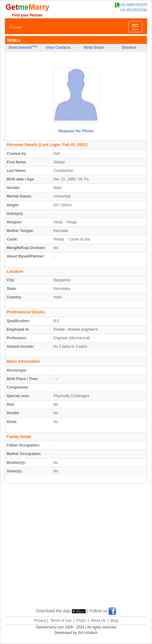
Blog (114, 621)
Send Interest (23, 47)
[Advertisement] (78, 553)
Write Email (94, 48)
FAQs (81, 621)
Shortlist (129, 48)
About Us (98, 621)
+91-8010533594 (133, 10)
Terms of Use (61, 621)
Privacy (40, 621)
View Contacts (58, 48)
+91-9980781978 (131, 5)
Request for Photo (76, 131)
